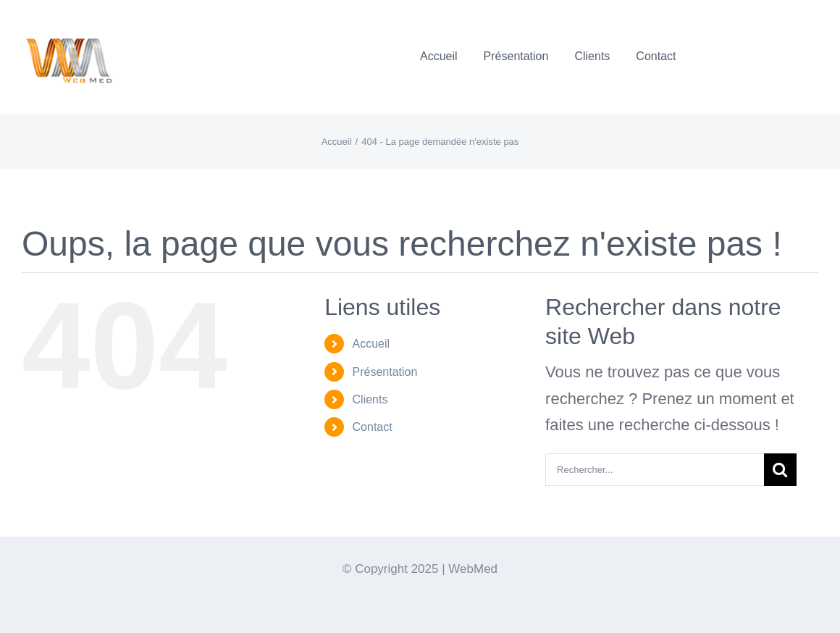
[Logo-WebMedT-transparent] (68, 18)
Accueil (371, 344)
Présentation (385, 372)
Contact (373, 427)
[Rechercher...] (655, 470)
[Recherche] (780, 470)
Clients (370, 399)
